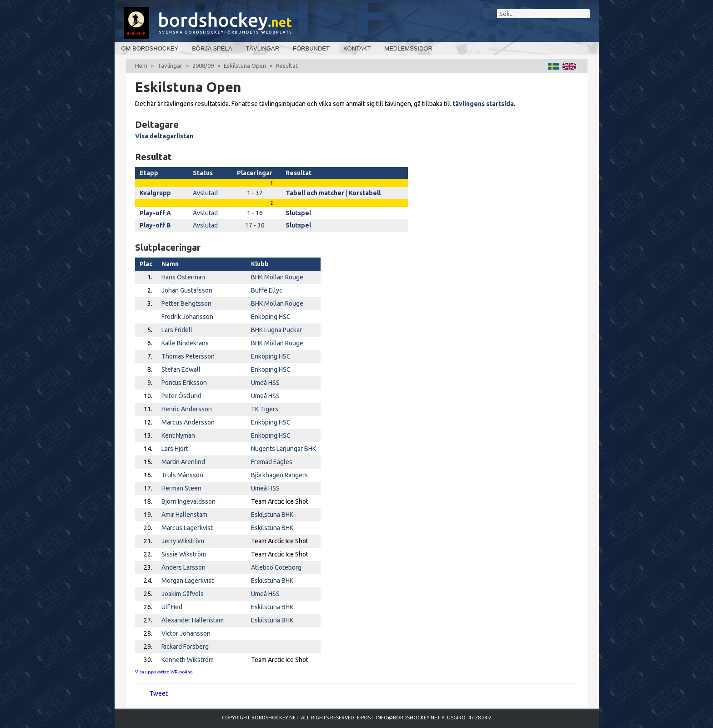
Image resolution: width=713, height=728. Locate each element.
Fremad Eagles (272, 462)
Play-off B (155, 225)
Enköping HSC (271, 317)
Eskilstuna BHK (272, 515)
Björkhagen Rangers (279, 475)
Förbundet (311, 48)
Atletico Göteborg (276, 567)
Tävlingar (262, 48)
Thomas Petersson (188, 356)
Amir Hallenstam (184, 515)
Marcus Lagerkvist (187, 528)
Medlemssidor (408, 48)
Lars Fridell (177, 330)
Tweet (159, 693)
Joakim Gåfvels (183, 594)
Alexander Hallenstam (193, 620)
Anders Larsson (183, 567)
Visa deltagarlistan (164, 136)
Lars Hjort (175, 449)
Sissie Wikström (184, 554)
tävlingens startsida (483, 104)
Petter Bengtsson (186, 303)
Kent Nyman (178, 435)
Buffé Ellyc (267, 290)
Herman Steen (181, 488)
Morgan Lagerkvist (188, 581)
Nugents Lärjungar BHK (284, 449)
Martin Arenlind (183, 462)
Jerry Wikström (183, 541)
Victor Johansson (186, 633)
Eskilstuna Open (245, 66)
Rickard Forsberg (185, 647)
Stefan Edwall (181, 369)
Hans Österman (183, 277)
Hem (141, 66)
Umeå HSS (265, 383)
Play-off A (155, 213)
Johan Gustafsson (187, 290)
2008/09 (203, 66)
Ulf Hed (172, 607)
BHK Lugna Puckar (276, 330)
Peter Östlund (181, 396)
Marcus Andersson (188, 422)
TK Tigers (265, 409)
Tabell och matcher (315, 193)
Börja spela (212, 48)
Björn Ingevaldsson (188, 501)
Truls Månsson (182, 475)
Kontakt (357, 48)
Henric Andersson (187, 409)
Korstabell (365, 193)
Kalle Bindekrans (185, 343)
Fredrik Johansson (187, 317)
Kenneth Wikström (188, 660)
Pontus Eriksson (184, 383)
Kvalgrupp (155, 193)
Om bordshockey (150, 48)
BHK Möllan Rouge (277, 277)
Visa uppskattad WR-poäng (164, 672)
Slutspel (298, 213)
